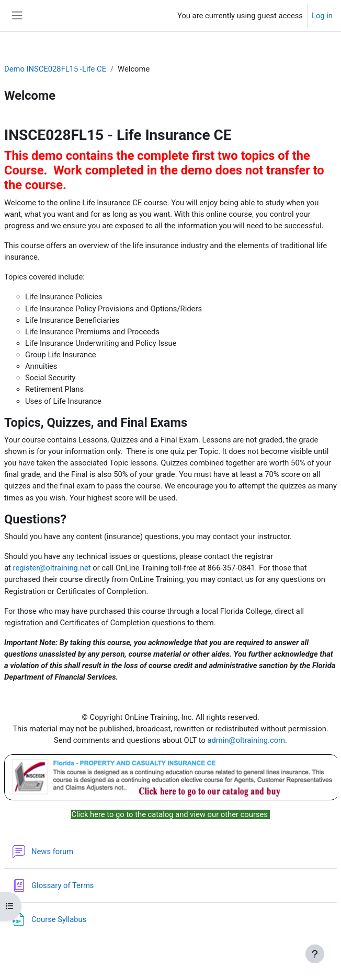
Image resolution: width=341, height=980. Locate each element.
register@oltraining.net (52, 568)
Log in (322, 16)
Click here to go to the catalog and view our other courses (170, 814)
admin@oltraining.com (247, 740)
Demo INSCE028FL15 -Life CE (55, 69)
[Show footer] (315, 954)
